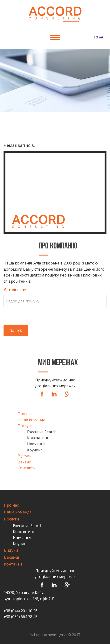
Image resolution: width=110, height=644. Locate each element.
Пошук (16, 331)
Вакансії (25, 462)
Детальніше (15, 290)
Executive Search (42, 432)
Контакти (27, 468)
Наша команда (31, 420)
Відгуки (25, 456)
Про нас (25, 414)
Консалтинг (38, 438)
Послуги (25, 426)
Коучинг (35, 450)
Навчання (36, 444)
